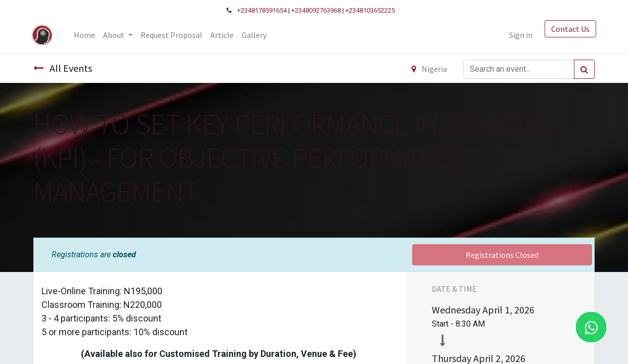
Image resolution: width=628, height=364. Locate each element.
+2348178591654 (262, 10)
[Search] (584, 69)
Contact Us (569, 29)
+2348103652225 (370, 10)
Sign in (519, 35)
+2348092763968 (316, 10)
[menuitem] (86, 35)
